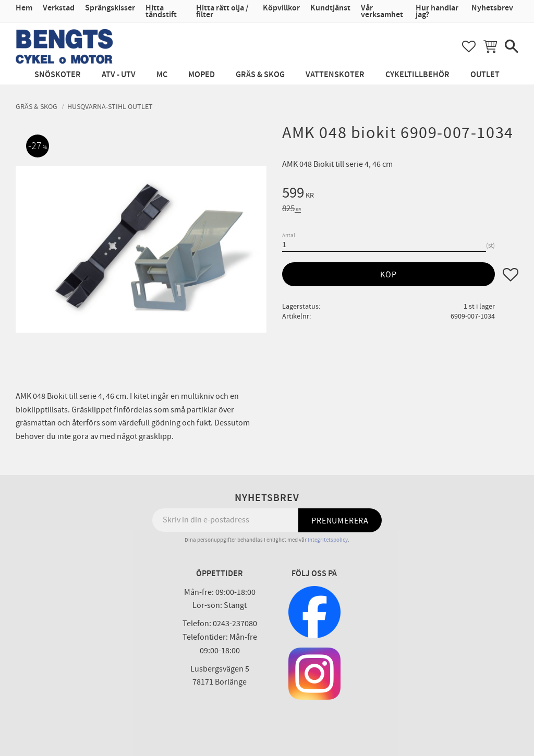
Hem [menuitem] (24, 8)
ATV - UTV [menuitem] (119, 75)
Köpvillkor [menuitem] (281, 8)
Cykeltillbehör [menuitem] (417, 75)
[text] (400, 194)
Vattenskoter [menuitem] (335, 75)
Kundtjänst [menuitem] (330, 8)
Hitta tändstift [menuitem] (161, 11)
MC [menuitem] (162, 75)
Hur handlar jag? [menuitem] (437, 11)
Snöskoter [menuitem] (58, 75)
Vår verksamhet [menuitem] (382, 11)
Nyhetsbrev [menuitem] (492, 8)
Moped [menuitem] (202, 75)
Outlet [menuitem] (485, 75)
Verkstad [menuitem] (59, 8)
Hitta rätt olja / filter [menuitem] (222, 11)
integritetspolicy (328, 540)
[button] (469, 46)
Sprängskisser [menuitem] (110, 8)
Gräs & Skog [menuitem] (260, 75)
